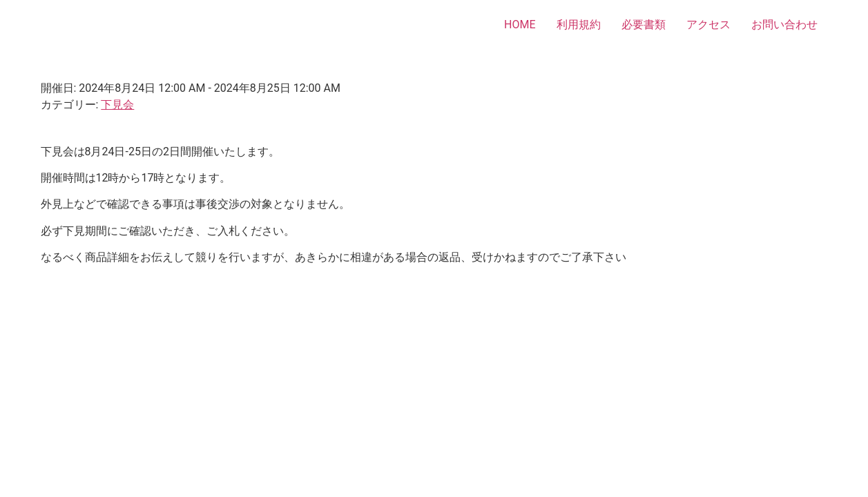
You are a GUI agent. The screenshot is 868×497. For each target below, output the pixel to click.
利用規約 (579, 25)
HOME (520, 25)
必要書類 (644, 25)
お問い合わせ (784, 25)
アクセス (708, 25)
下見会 (117, 105)
